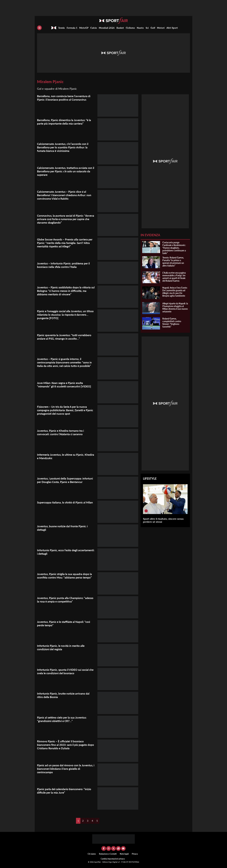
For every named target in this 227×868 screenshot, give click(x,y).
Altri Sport (172, 28)
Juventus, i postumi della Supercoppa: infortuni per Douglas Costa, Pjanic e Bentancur (61, 482)
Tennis (61, 28)
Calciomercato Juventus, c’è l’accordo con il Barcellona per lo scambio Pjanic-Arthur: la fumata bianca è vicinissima (64, 147)
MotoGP (84, 28)
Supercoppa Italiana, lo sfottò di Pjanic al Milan (66, 502)
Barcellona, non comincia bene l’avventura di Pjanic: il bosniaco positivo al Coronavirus (65, 98)
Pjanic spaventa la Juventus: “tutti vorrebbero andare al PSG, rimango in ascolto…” (66, 337)
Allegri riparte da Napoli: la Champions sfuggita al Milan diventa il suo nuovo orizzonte (175, 307)
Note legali (124, 854)
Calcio (94, 28)
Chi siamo (92, 854)
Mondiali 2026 (107, 28)
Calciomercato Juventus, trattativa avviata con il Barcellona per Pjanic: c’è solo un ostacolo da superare (64, 171)
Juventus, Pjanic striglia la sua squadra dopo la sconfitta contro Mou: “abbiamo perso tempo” (66, 576)
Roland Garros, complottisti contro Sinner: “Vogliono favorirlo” (172, 323)
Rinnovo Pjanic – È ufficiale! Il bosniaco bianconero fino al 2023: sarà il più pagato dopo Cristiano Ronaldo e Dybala (63, 745)
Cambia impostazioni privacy (113, 859)
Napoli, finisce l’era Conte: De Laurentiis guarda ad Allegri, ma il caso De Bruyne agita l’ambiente (175, 292)
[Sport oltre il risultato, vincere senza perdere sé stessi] (146, 511)
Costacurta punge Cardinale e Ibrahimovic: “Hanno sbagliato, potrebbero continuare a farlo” (174, 248)
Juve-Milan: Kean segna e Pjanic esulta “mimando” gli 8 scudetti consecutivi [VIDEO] (66, 385)
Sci (147, 28)
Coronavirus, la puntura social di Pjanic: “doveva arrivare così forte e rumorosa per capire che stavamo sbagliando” (64, 219)
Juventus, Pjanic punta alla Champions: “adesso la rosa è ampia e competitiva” (61, 600)
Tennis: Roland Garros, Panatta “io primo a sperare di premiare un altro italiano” (173, 262)
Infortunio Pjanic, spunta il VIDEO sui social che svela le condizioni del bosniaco (64, 671)
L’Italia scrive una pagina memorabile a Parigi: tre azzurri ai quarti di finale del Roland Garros (174, 277)
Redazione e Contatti (108, 854)
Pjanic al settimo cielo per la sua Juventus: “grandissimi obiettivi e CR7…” (63, 719)
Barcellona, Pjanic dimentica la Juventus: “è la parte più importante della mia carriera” (65, 122)
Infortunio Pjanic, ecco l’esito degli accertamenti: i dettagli (59, 552)
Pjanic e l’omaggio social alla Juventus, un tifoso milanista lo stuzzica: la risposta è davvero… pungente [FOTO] (63, 315)
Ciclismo (130, 28)
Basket (120, 28)
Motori (161, 28)
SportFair (98, 862)
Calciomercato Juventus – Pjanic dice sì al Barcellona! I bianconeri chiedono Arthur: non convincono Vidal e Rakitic (65, 195)
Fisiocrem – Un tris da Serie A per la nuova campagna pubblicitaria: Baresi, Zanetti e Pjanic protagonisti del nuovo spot (64, 410)
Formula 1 (72, 28)
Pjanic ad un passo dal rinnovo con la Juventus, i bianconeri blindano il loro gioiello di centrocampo (66, 769)
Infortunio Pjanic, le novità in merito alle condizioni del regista (62, 647)
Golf (153, 28)
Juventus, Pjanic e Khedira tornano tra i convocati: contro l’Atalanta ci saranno (62, 432)
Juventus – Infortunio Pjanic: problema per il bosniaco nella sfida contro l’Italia (65, 265)
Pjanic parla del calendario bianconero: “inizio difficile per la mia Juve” (65, 791)
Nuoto (140, 28)
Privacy (135, 854)
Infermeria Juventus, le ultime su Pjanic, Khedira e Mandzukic (62, 456)
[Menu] (39, 28)
